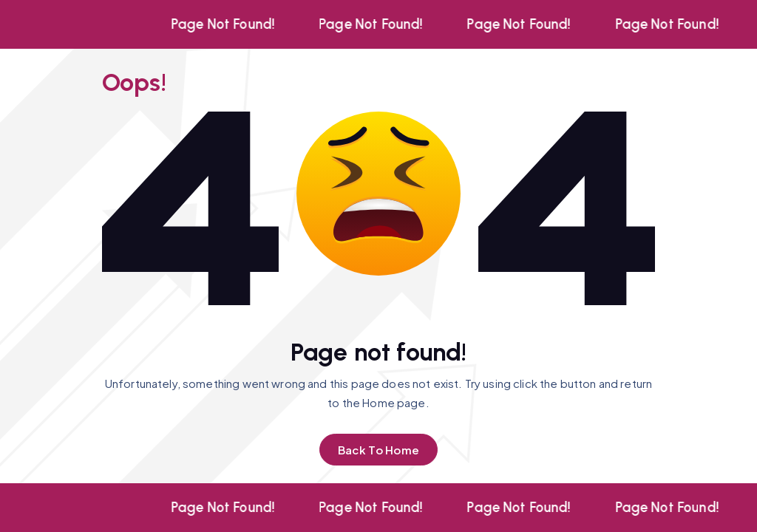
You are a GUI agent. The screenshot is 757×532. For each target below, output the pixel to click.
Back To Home (378, 450)
